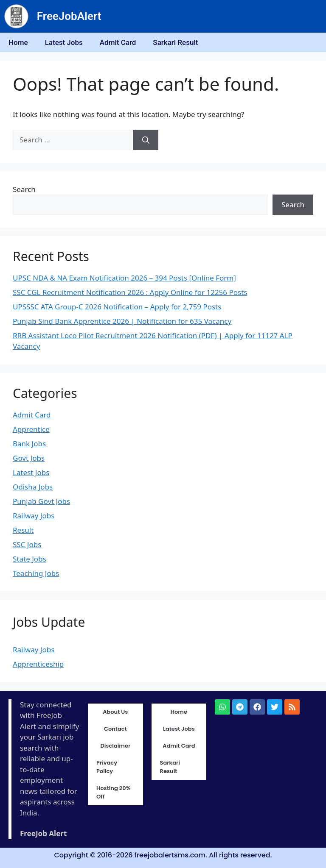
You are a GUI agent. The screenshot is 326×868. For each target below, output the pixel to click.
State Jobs (30, 559)
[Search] (146, 140)
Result (23, 530)
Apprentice (31, 429)
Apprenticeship (38, 664)
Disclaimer (115, 746)
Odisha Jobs (33, 487)
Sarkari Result (175, 42)
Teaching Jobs (36, 573)
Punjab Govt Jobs (41, 501)
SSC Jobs (27, 544)
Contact (115, 729)
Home (18, 42)
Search (24, 189)
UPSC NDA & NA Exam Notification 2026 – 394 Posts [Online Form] (124, 278)
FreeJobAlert (69, 16)
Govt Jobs (29, 458)
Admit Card (118, 42)
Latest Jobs (64, 42)
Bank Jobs (29, 444)
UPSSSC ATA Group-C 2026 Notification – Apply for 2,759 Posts (117, 307)
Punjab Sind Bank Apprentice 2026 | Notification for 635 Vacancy (122, 321)
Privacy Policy (107, 767)
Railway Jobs (34, 516)
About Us (115, 712)
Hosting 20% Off (114, 792)
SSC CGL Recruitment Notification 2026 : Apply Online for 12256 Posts (130, 292)
